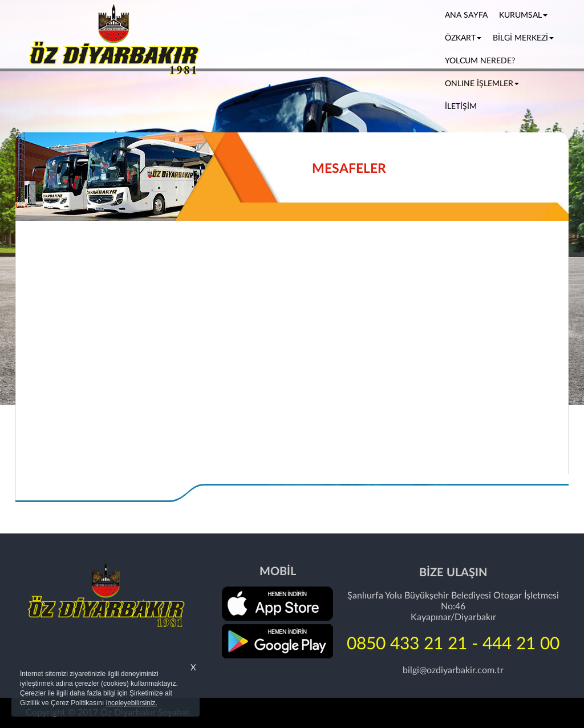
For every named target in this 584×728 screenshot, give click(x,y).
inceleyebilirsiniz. (132, 703)
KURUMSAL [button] (523, 15)
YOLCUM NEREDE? (480, 61)
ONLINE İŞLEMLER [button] (482, 84)
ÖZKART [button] (463, 38)
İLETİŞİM (461, 107)
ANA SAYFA (469, 14)
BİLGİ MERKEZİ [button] (523, 38)
